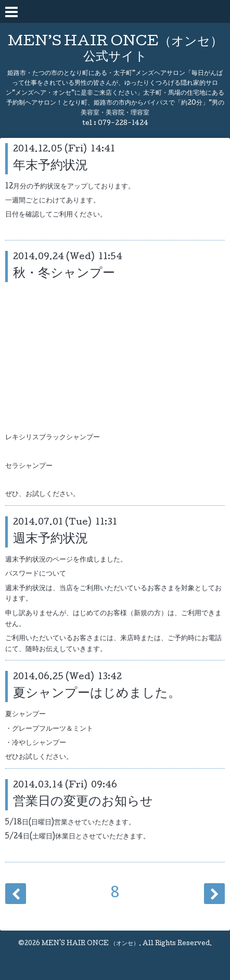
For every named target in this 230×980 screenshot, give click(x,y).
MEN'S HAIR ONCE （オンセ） (90, 944)
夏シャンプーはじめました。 (97, 694)
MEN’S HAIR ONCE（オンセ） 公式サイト (115, 50)
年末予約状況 (50, 166)
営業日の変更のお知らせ (83, 802)
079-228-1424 (123, 124)
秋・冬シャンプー (64, 274)
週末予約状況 (50, 539)
